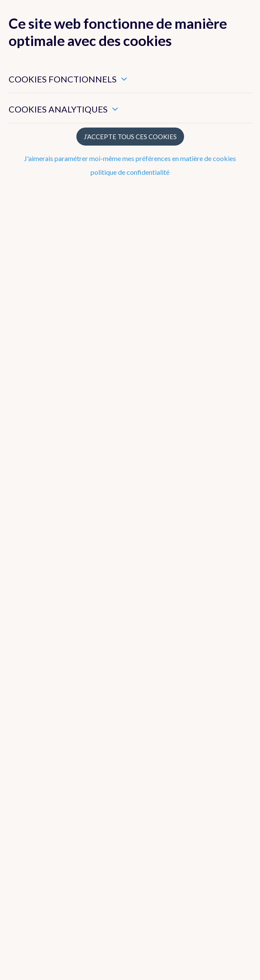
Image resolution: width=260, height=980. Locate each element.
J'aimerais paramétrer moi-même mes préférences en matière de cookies (130, 158)
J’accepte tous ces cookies (130, 137)
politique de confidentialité (130, 172)
